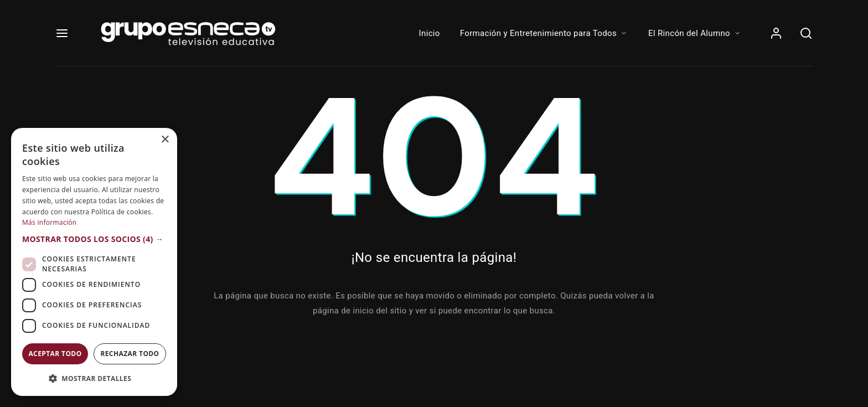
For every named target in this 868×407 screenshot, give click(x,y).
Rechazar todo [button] (130, 354)
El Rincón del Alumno (695, 33)
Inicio (430, 33)
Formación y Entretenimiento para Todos (544, 33)
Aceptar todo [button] (55, 354)
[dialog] (94, 262)
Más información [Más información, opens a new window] (49, 222)
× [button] (165, 140)
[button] (94, 239)
